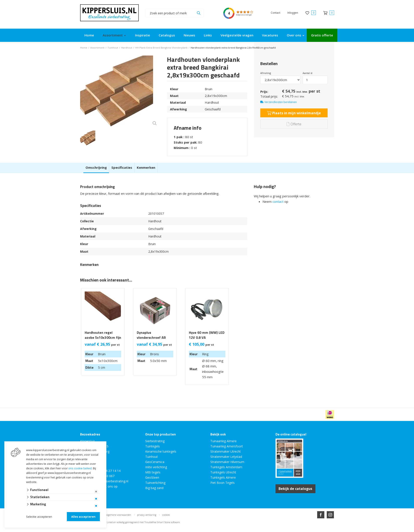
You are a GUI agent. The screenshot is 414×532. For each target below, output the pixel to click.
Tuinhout (152, 457)
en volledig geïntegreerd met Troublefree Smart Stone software (147, 522)
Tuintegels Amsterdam (226, 467)
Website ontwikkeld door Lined (174, 530)
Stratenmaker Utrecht (226, 451)
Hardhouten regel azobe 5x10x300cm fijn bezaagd (103, 338)
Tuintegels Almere (223, 477)
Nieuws (189, 35)
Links (208, 35)
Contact (275, 13)
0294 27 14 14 (111, 471)
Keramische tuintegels (161, 451)
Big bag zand (154, 488)
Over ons (294, 35)
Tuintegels (153, 446)
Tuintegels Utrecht (223, 472)
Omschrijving (96, 167)
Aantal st (308, 73)
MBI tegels (153, 472)
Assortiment (113, 35)
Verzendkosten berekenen (281, 102)
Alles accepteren (83, 517)
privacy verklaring (147, 515)
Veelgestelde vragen (237, 35)
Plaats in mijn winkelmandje (294, 113)
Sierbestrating (155, 441)
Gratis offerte (322, 35)
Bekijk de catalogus (296, 489)
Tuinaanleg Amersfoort (227, 446)
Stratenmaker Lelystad (226, 457)
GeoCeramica (155, 462)
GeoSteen (152, 477)
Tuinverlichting (155, 483)
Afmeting (266, 73)
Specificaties (122, 167)
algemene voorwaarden (119, 515)
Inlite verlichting (156, 467)
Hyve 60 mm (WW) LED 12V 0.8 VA (207, 335)
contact (278, 201)
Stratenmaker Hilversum (227, 462)
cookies (166, 515)
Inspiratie (143, 35)
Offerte (294, 124)
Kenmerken (146, 167)
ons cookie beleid (80, 468)
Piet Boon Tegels (223, 483)
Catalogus (167, 35)
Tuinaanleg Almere (223, 441)
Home (89, 35)
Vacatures (270, 35)
